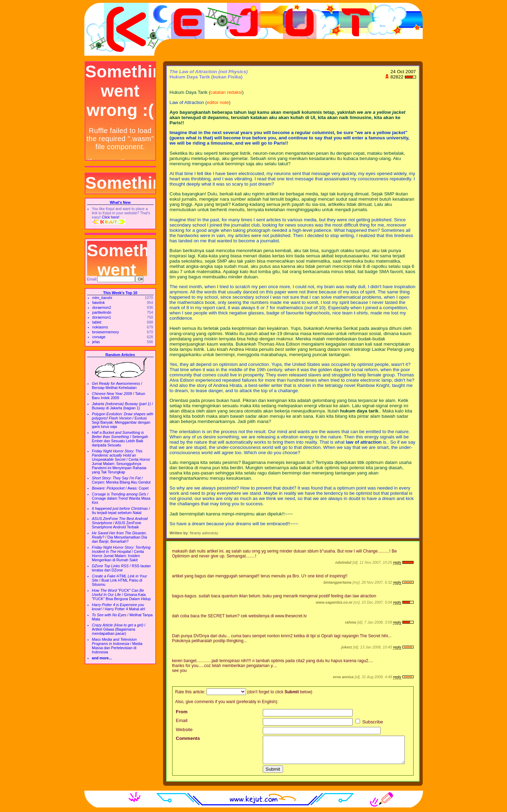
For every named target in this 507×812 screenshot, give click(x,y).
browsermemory (106, 332)
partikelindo (102, 312)
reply (397, 562)
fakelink (99, 303)
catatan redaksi (226, 92)
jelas (96, 342)
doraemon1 (102, 317)
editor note (218, 102)
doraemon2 (102, 307)
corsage (99, 337)
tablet (97, 322)
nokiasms (100, 327)
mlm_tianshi (102, 298)
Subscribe (369, 722)
